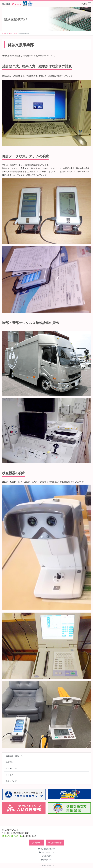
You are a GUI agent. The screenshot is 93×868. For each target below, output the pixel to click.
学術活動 (10, 762)
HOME (4, 33)
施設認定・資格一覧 (14, 756)
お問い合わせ (11, 781)
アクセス (10, 775)
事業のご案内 (13, 33)
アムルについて (12, 768)
